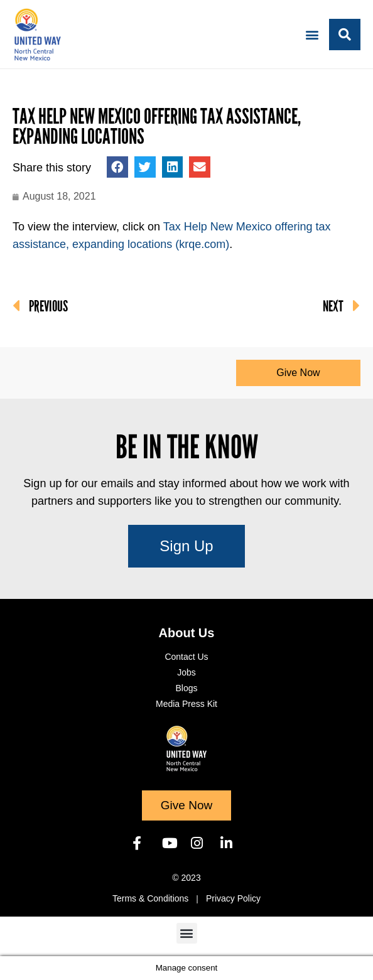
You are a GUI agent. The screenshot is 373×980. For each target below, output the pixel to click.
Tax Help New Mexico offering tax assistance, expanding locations (157, 127)
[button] (312, 34)
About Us (187, 633)
